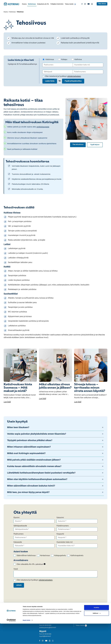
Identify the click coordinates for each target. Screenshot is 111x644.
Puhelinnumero (63, 526)
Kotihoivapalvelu (77, 556)
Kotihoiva (78, 60)
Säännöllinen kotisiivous (26, 556)
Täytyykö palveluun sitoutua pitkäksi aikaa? (30, 441)
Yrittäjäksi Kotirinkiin (57, 4)
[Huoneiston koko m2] (88, 65)
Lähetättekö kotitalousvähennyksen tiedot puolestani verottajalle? (41, 473)
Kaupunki (60, 534)
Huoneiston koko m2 (65, 542)
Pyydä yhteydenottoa (73, 81)
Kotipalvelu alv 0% (43, 4)
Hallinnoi (97, 633)
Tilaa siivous (102, 4)
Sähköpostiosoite (20, 526)
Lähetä (19, 585)
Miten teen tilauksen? (18, 428)
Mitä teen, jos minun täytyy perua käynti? (28, 492)
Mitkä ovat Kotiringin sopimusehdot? (26, 454)
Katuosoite (18, 542)
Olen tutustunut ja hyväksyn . (35, 580)
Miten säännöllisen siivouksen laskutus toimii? (31, 486)
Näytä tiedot (26, 641)
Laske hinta (50, 81)
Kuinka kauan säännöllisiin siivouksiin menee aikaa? (34, 466)
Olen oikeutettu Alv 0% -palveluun (31, 564)
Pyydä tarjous (95, 145)
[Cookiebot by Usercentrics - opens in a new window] (11, 641)
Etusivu (24, 4)
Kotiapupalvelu (60, 556)
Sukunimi (60, 518)
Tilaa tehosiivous (78, 145)
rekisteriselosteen (74, 76)
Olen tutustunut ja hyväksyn (63, 76)
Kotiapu (64, 60)
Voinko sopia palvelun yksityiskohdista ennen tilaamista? (37, 434)
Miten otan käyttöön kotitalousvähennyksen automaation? (37, 479)
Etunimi (17, 518)
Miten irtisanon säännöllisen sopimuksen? (29, 447)
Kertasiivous (45, 556)
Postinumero (18, 534)
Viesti (16, 569)
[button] (71, 4)
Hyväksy (97, 628)
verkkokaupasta (43, 127)
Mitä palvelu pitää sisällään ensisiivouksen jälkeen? (34, 460)
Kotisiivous (32, 4)
